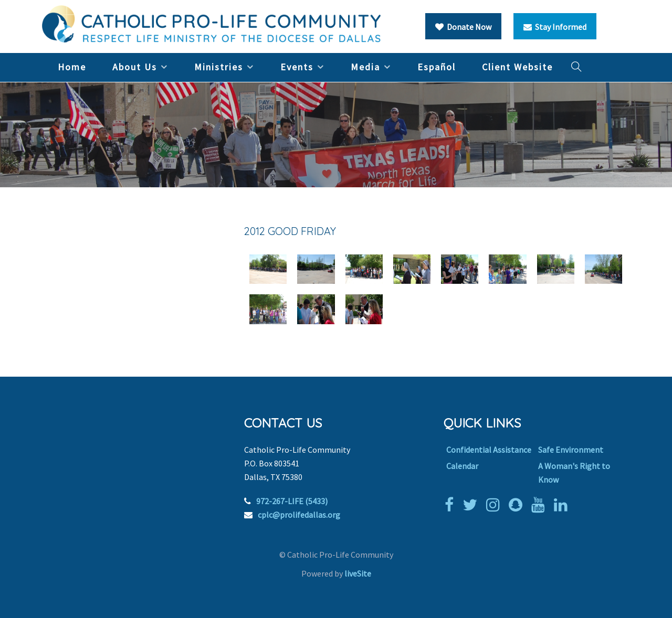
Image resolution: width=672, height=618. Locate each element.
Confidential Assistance (489, 450)
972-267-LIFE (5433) (292, 501)
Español (437, 67)
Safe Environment (571, 450)
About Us (135, 67)
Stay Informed (555, 27)
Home (72, 67)
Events (297, 67)
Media (365, 67)
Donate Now (463, 27)
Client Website (517, 67)
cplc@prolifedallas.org (299, 515)
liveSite (358, 573)
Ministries (219, 67)
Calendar (462, 466)
